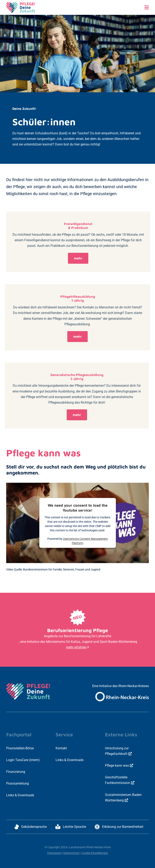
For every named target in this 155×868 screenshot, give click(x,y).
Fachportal (19, 734)
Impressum (54, 853)
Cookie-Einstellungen (95, 853)
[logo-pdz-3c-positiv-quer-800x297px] (21, 4)
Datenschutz (72, 853)
